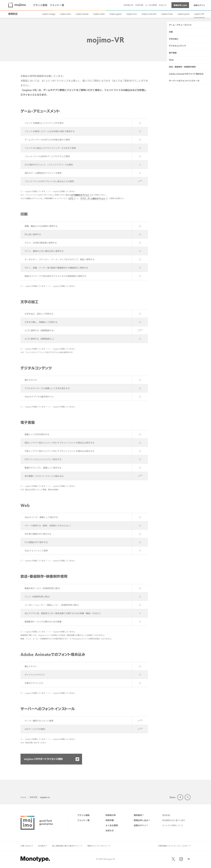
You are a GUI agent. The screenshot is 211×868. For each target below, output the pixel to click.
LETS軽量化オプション (80, 195)
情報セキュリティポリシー (98, 846)
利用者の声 (128, 5)
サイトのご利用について (173, 825)
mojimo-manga (49, 14)
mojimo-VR (199, 14)
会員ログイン (199, 5)
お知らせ (163, 5)
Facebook (180, 797)
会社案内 (42, 846)
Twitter (188, 797)
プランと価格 (40, 5)
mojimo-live (132, 14)
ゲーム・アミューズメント (180, 86)
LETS (71, 198)
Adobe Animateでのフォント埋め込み (186, 135)
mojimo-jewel (183, 14)
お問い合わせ (26, 846)
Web (171, 121)
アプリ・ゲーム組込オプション (93, 198)
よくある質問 (151, 5)
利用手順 (139, 5)
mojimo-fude (167, 14)
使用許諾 (13, 14)
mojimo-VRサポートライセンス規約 (43, 759)
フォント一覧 (57, 5)
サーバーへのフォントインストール (184, 142)
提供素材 (138, 815)
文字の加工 (174, 100)
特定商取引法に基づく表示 (174, 820)
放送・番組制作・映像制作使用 (182, 128)
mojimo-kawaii (82, 14)
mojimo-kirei (65, 14)
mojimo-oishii (99, 14)
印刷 (171, 93)
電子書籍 (173, 114)
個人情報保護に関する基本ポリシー (66, 846)
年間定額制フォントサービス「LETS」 (173, 846)
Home (23, 797)
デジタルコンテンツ (178, 107)
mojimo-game (116, 14)
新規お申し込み (180, 5)
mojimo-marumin (149, 14)
